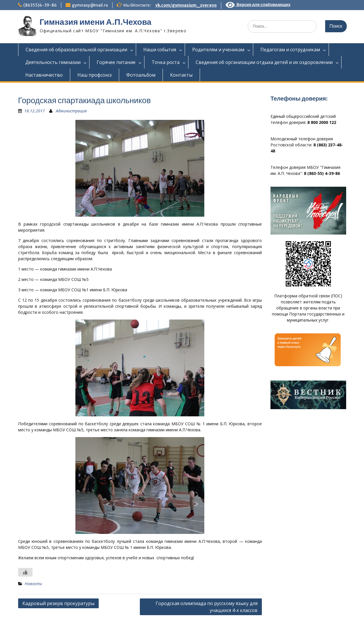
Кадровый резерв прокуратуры (58, 603)
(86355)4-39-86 (40, 5)
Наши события (160, 50)
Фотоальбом (141, 75)
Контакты (181, 75)
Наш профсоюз (95, 75)
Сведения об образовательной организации (76, 50)
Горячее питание (116, 62)
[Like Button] (25, 572)
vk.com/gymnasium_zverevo (186, 5)
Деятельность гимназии (53, 62)
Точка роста (166, 62)
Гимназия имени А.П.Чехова (96, 22)
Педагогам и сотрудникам (290, 50)
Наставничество (44, 75)
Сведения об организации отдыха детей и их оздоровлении (264, 62)
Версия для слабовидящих (258, 5)
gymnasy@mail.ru (90, 5)
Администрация (71, 111)
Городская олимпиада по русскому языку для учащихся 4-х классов (207, 607)
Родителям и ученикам (218, 50)
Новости (33, 584)
